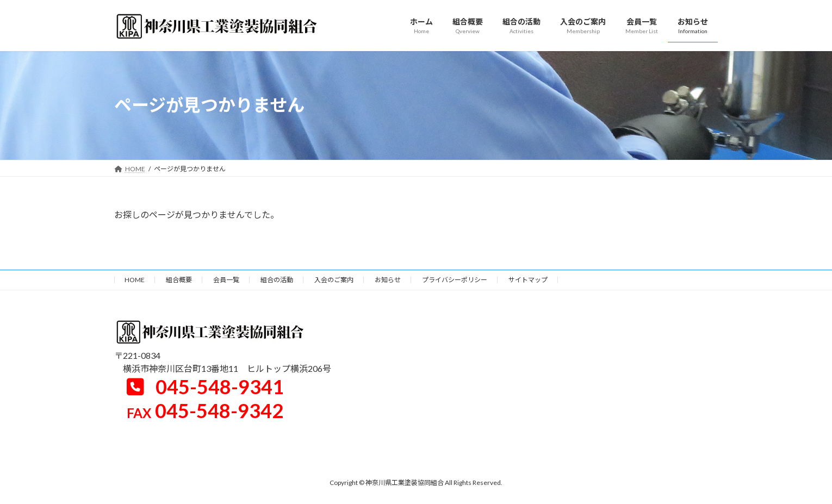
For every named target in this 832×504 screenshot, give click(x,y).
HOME (135, 280)
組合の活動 (277, 280)
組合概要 (179, 280)
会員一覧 (226, 280)
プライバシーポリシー (455, 280)
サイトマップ (528, 280)
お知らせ (388, 280)
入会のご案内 (334, 280)
